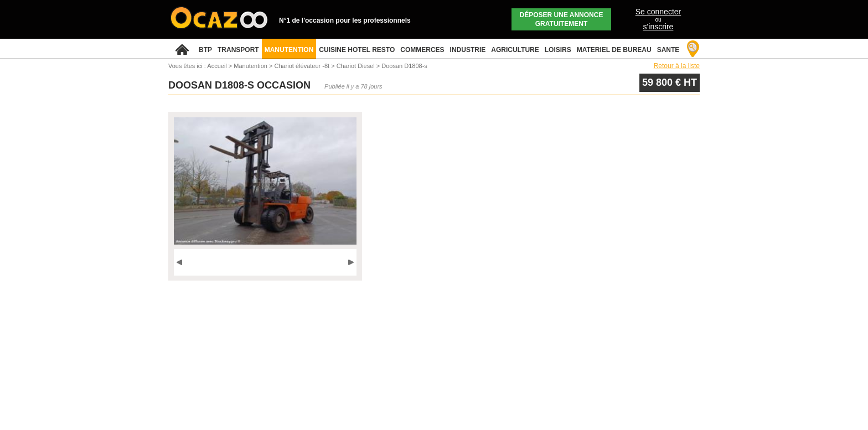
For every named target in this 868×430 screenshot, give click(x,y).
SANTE (668, 50)
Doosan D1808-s (404, 66)
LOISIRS (558, 50)
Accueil (217, 66)
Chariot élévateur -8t (303, 66)
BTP (205, 50)
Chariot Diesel (356, 66)
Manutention (251, 66)
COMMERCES (422, 50)
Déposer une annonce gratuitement (562, 19)
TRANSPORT (238, 50)
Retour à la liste (677, 66)
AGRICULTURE (515, 50)
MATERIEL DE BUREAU (614, 50)
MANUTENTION (289, 50)
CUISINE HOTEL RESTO (357, 50)
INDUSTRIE (468, 50)
